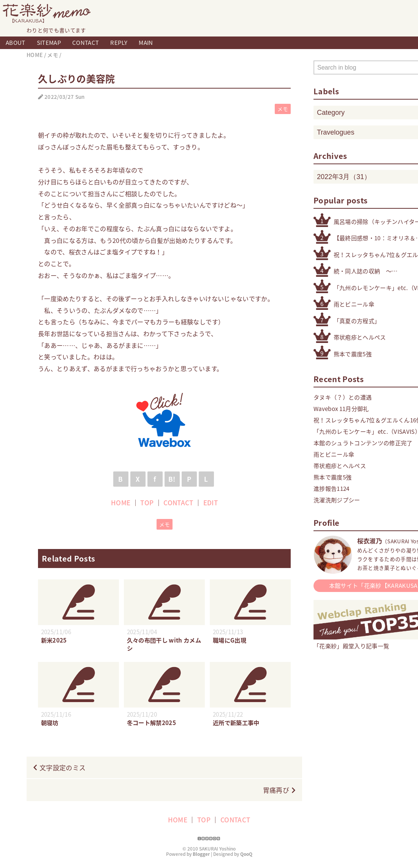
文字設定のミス (63, 767)
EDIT (211, 502)
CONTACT (85, 43)
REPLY (119, 43)
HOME (121, 502)
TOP (147, 502)
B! (172, 479)
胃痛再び (276, 790)
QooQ (246, 854)
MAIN (146, 43)
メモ (283, 109)
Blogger (201, 854)
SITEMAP (49, 43)
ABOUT (16, 43)
